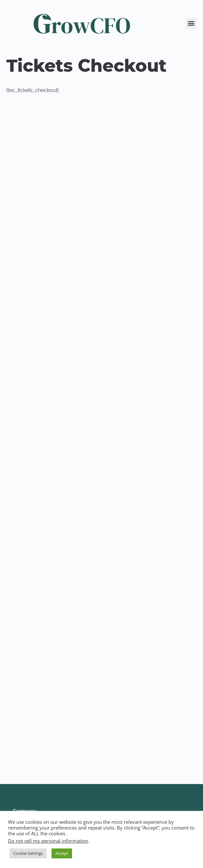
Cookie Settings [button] (28, 853)
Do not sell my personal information (48, 841)
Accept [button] (62, 853)
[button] (191, 23)
